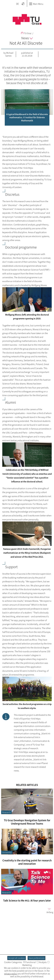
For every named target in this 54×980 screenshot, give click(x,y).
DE (17, 4)
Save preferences (37, 958)
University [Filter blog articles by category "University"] (7, 852)
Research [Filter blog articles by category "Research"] (6, 812)
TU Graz (26, 33)
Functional (29, 962)
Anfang (49, 911)
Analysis (42, 962)
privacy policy (11, 974)
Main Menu (36, 4)
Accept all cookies (17, 958)
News (27, 38)
